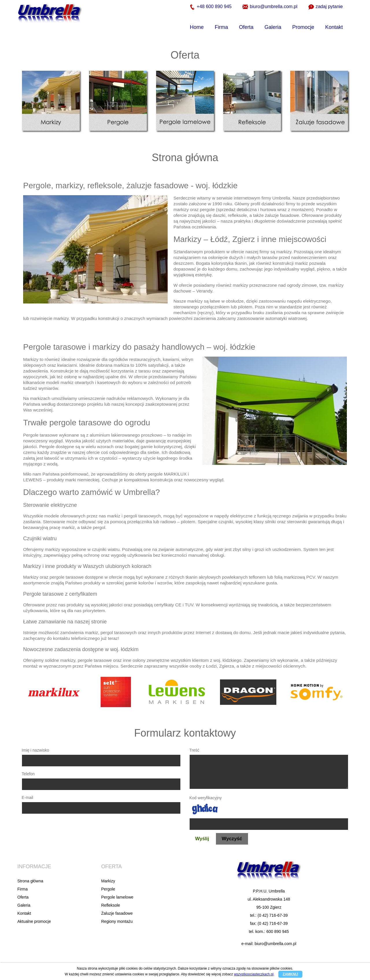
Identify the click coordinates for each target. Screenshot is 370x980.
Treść (194, 750)
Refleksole (111, 905)
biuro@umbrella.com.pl (270, 7)
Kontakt (334, 27)
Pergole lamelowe (117, 897)
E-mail (27, 798)
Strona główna (30, 881)
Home (197, 27)
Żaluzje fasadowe (117, 913)
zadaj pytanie (326, 7)
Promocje (303, 27)
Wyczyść (232, 839)
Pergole (108, 889)
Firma (221, 27)
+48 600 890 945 (211, 7)
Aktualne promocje (34, 921)
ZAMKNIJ (290, 974)
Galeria (273, 27)
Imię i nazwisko (35, 750)
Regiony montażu (117, 921)
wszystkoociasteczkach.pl (254, 974)
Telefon (28, 774)
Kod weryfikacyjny (206, 798)
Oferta (246, 27)
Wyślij (202, 839)
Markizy (108, 881)
